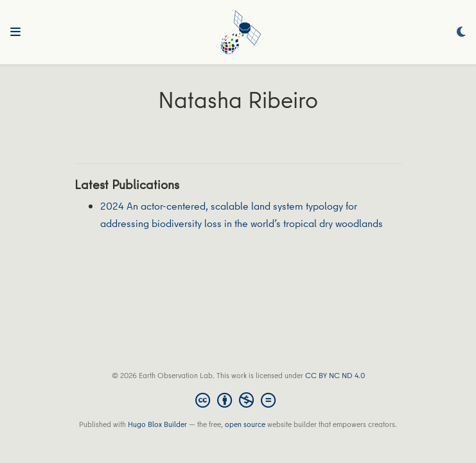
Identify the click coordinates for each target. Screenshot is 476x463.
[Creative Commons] (238, 400)
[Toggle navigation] (15, 32)
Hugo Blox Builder (157, 424)
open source (245, 424)
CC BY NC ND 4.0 (335, 375)
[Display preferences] (461, 32)
